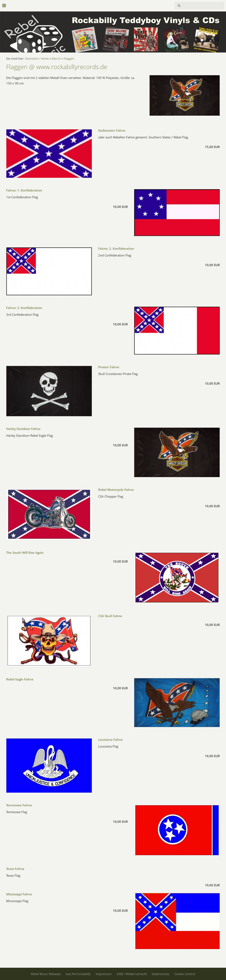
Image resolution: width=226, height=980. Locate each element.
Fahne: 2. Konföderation (116, 248)
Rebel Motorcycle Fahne (116, 490)
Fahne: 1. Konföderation (24, 190)
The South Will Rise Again (25, 553)
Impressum (104, 974)
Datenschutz (161, 974)
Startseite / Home (37, 59)
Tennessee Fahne (19, 805)
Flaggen (69, 59)
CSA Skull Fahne (110, 616)
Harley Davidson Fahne (23, 429)
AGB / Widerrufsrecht (132, 974)
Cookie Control (185, 974)
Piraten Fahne (109, 367)
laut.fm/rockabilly (78, 974)
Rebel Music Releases (46, 974)
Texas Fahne (15, 869)
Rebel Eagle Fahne (20, 679)
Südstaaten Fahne (112, 130)
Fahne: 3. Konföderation (24, 308)
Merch (56, 59)
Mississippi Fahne (19, 894)
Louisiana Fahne (110, 740)
